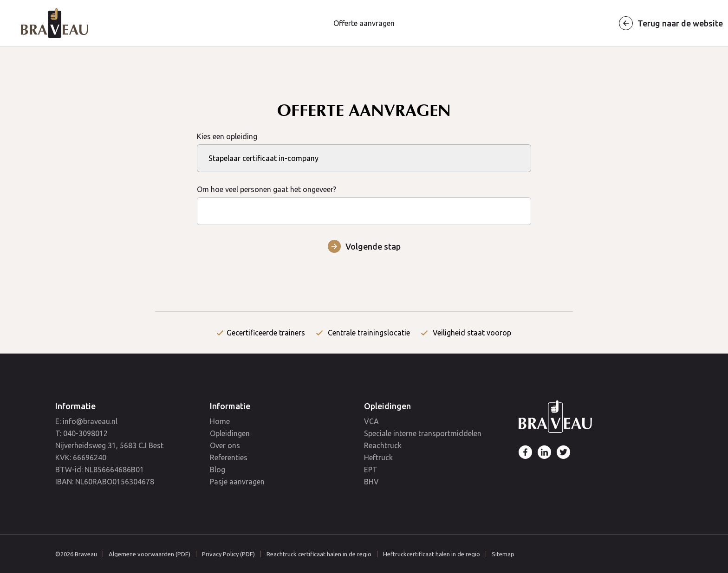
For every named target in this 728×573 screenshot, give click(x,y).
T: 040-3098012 (81, 433)
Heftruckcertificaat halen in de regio (432, 554)
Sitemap (503, 554)
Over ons (225, 445)
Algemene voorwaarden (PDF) (149, 554)
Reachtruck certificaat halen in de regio (319, 554)
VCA (371, 421)
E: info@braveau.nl (86, 421)
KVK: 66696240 (81, 457)
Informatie (75, 406)
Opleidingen (230, 433)
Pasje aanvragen (237, 482)
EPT (371, 470)
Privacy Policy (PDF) (228, 554)
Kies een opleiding (364, 147)
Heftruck (378, 457)
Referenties (229, 457)
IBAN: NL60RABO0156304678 (105, 482)
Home (220, 421)
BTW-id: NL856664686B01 (100, 470)
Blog (218, 470)
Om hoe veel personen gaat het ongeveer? (364, 200)
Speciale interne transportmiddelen (423, 433)
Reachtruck (383, 445)
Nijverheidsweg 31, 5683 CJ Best (109, 445)
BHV (371, 482)
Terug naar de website (680, 23)
